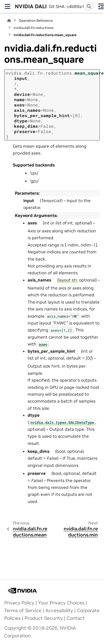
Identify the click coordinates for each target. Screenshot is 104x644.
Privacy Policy (19, 603)
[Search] (89, 6)
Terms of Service (23, 611)
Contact (76, 618)
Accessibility (59, 611)
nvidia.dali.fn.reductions (34, 28)
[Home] (9, 21)
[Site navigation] (7, 6)
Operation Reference (36, 21)
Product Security (44, 618)
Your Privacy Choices (61, 603)
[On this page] (101, 6)
